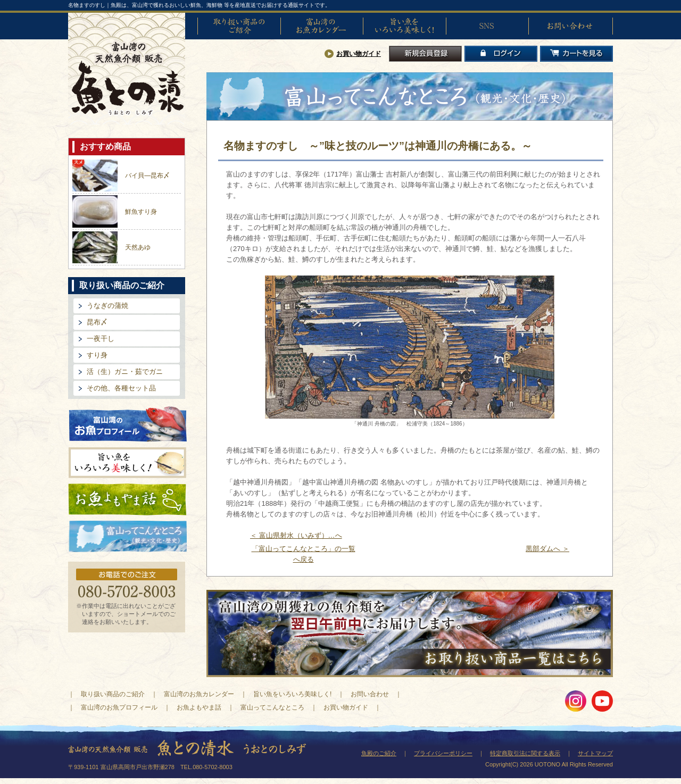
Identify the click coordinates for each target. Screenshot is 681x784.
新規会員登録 (425, 54)
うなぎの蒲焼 (107, 306)
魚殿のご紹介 (379, 753)
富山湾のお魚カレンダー (322, 26)
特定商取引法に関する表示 (525, 753)
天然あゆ (138, 247)
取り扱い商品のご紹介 (239, 26)
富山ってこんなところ (272, 707)
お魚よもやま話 (127, 499)
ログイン (501, 54)
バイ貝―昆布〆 (147, 176)
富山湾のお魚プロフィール (128, 423)
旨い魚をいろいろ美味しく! (404, 26)
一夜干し (101, 339)
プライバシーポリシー (443, 753)
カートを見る (576, 54)
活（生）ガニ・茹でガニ (125, 372)
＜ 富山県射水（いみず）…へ (296, 535)
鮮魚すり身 (141, 212)
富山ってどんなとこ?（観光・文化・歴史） (128, 537)
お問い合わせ (570, 26)
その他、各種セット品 (121, 388)
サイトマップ (595, 753)
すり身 (97, 355)
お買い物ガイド (359, 54)
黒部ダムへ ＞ (547, 549)
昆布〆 (97, 322)
